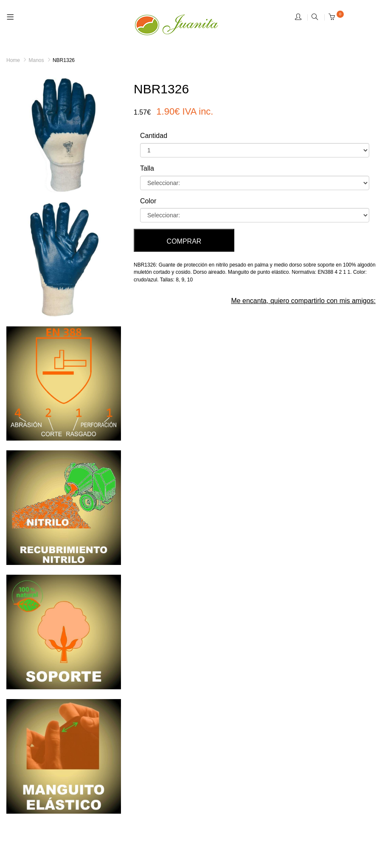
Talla (147, 168)
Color (148, 201)
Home (13, 60)
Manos (36, 60)
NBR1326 (64, 60)
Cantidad (154, 136)
